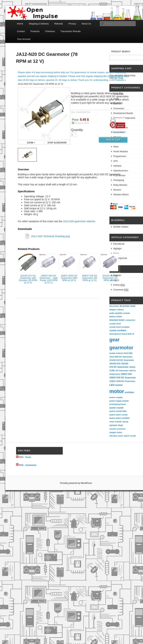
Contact (21, 31)
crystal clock (115, 324)
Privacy (72, 24)
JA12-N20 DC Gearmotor (121, 357)
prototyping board (118, 404)
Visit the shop (116, 78)
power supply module (119, 401)
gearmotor (121, 348)
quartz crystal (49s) (118, 411)
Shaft (120, 425)
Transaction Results (71, 31)
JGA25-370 (115, 364)
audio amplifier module (120, 313)
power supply (116, 397)
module (119, 385)
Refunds (59, 24)
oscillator (129, 392)
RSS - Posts (25, 457)
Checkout (50, 31)
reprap (125, 422)
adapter (113, 310)
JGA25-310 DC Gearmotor (122, 360)
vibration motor (116, 436)
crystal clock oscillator (120, 327)
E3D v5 (131, 334)
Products (35, 31)
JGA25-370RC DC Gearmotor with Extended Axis (123, 370)
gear (115, 340)
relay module (116, 422)
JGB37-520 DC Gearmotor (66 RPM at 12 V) (90, 278)
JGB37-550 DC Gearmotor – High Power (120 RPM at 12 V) (49, 279)
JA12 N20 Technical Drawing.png (50, 236)
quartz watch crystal (118, 415)
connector (130, 320)
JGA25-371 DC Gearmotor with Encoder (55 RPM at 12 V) (28, 279)
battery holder (116, 317)
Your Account (24, 39)
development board (118, 334)
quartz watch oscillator (120, 418)
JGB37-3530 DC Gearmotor (122, 381)
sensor (113, 425)
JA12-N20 (128, 353)
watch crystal (130, 436)
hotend (119, 353)
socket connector (118, 429)
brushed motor (117, 320)
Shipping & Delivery (39, 24)
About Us (86, 24)
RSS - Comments (28, 465)
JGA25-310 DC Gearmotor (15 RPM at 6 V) (110, 278)
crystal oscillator (118, 331)
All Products (118, 80)
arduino (120, 310)
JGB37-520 (126, 374)
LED (112, 385)
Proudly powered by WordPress (76, 483)
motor (117, 391)
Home (20, 24)
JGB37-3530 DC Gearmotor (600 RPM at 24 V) (69, 278)
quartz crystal (116, 408)
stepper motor (116, 432)
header (113, 353)
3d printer (114, 306)
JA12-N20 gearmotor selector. (79, 221)
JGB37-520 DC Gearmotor (123, 378)
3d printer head (127, 306)
